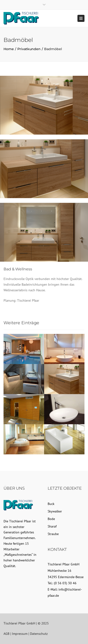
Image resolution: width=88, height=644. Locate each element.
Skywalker (55, 511)
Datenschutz (39, 634)
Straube (53, 534)
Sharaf (52, 526)
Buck (51, 504)
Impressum (20, 634)
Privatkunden (29, 49)
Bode (51, 519)
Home (9, 49)
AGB (6, 634)
